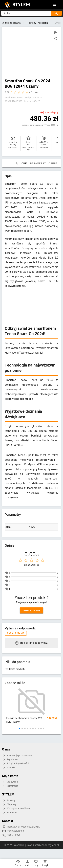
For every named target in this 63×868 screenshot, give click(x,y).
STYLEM (21, 5)
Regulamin (10, 760)
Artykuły (9, 801)
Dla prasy (9, 805)
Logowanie (10, 782)
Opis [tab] (25, 163)
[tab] (17, 163)
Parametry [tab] (38, 163)
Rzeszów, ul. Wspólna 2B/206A (24, 827)
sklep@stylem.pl (16, 831)
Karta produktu (15, 669)
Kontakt (8, 768)
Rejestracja (10, 786)
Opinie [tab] (53, 163)
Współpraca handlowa (16, 809)
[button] (19, 728)
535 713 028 (14, 835)
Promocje (9, 813)
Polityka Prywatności (15, 764)
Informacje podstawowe (17, 756)
